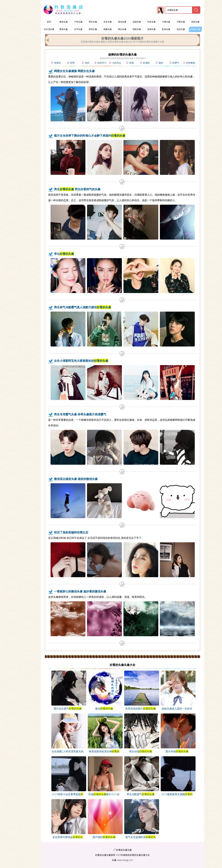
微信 (104, 709)
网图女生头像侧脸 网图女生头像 (74, 71)
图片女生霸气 (68, 709)
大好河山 (117, 63)
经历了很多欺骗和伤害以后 (71, 532)
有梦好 (58, 63)
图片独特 (104, 837)
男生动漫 (141, 751)
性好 (87, 63)
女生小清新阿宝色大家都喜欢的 (81, 361)
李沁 (64, 254)
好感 (132, 63)
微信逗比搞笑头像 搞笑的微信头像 (76, 479)
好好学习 (102, 63)
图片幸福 (177, 751)
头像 (114, 860)
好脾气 (176, 63)
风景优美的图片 (141, 709)
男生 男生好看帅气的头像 (77, 189)
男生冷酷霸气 (141, 794)
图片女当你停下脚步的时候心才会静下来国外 (90, 135)
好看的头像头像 (124, 850)
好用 (72, 63)
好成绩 (146, 63)
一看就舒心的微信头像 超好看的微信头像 (80, 591)
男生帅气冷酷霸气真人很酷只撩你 (83, 307)
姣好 (161, 63)
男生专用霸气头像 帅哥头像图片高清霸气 (80, 414)
